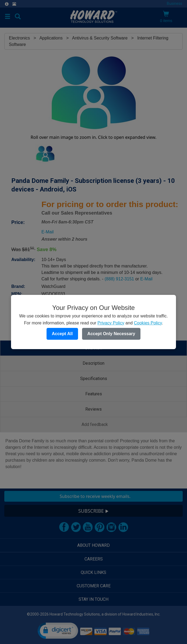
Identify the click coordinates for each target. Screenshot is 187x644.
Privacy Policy (111, 323)
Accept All (62, 334)
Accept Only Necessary (111, 334)
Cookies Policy (148, 323)
